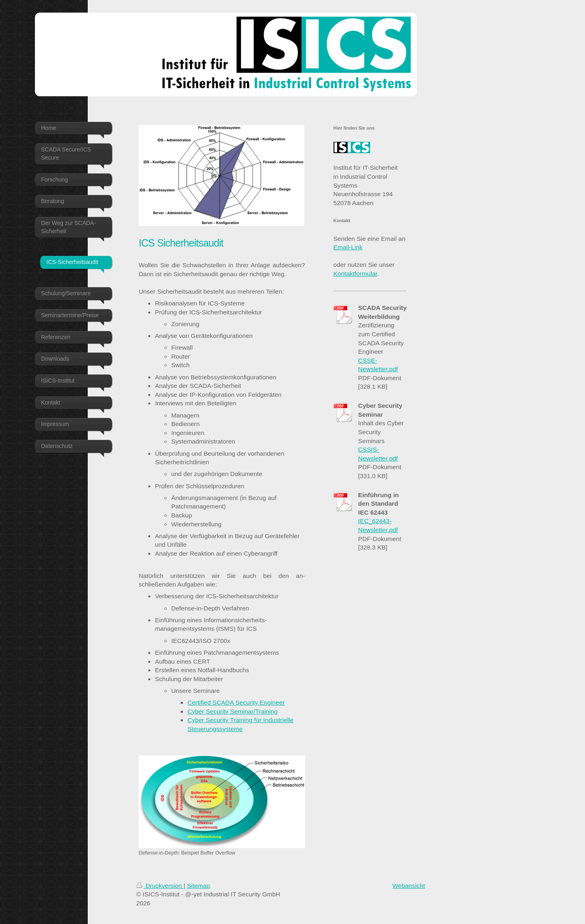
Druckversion (160, 886)
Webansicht (409, 886)
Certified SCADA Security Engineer (236, 702)
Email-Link (348, 247)
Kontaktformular (355, 274)
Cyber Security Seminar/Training (232, 711)
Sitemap (198, 886)
